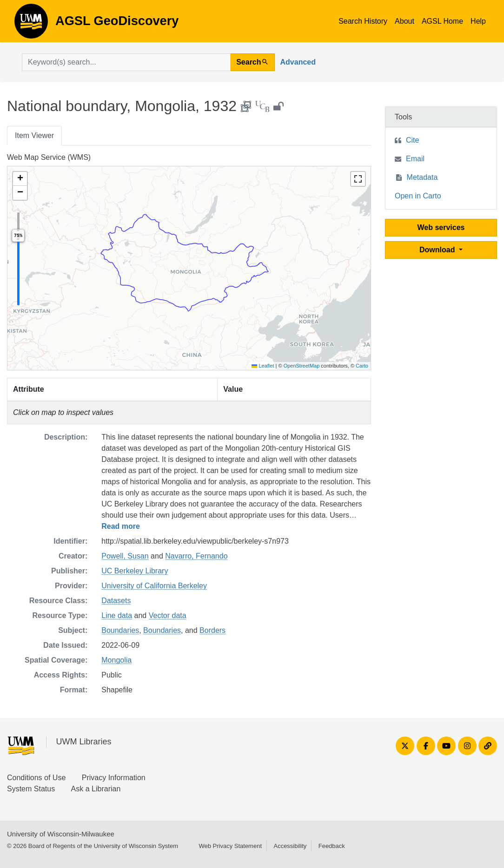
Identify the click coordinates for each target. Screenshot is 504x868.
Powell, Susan (125, 556)
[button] (20, 179)
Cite (412, 140)
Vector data (168, 615)
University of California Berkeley (154, 586)
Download (438, 250)
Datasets (116, 601)
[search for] (126, 62)
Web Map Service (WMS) (49, 157)
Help (478, 21)
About (405, 21)
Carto (362, 366)
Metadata (422, 177)
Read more (121, 526)
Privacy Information (114, 778)
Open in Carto (418, 196)
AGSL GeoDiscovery (31, 24)
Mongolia (116, 660)
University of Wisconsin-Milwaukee (61, 834)
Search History (363, 21)
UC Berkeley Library (135, 571)
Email (415, 159)
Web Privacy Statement (230, 846)
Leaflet (263, 366)
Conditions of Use (36, 778)
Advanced (298, 62)
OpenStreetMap (302, 366)
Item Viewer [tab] (34, 135)
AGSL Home (442, 21)
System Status (31, 789)
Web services (441, 227)
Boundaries (120, 630)
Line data (117, 615)
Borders (212, 630)
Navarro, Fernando (196, 556)
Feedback (332, 846)
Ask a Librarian (96, 789)
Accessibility (290, 846)
